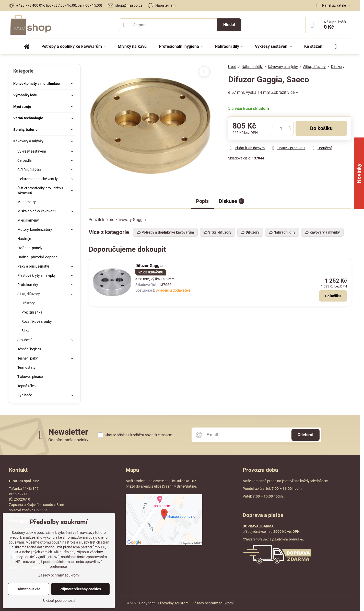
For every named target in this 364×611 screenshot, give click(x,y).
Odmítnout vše (28, 589)
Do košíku (321, 128)
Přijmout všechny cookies (80, 589)
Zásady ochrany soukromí (213, 603)
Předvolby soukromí (174, 603)
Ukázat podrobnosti (59, 601)
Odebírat (306, 435)
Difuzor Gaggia (149, 266)
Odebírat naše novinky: (69, 440)
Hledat (229, 25)
